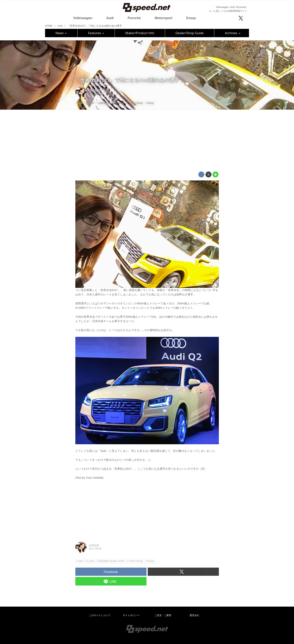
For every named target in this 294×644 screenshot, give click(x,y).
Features (96, 33)
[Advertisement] (147, 141)
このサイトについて (100, 615)
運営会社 (194, 615)
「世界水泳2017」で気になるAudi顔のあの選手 (127, 80)
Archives (233, 33)
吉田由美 (94, 90)
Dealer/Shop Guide (189, 33)
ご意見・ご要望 (163, 615)
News (61, 33)
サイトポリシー (131, 615)
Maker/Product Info (140, 33)
